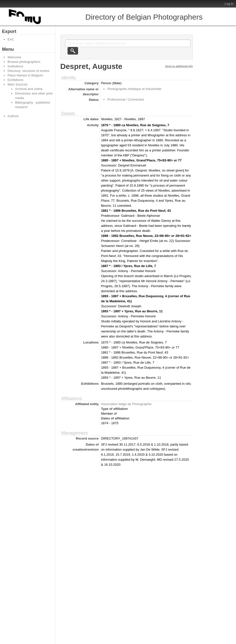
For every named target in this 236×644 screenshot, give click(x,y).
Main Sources (17, 84)
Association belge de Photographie (126, 404)
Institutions (15, 66)
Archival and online (29, 89)
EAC (11, 39)
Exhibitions (15, 80)
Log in (229, 4)
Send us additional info (179, 66)
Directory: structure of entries (28, 71)
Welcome (14, 57)
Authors (13, 116)
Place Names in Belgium (25, 75)
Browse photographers (24, 62)
